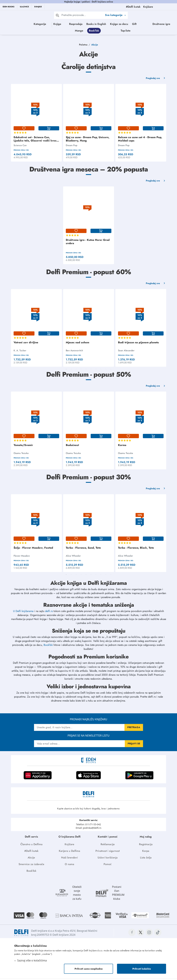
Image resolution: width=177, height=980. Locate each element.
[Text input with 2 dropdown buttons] (82, 15)
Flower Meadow (22, 557)
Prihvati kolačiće (142, 970)
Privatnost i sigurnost (108, 852)
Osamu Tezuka (21, 455)
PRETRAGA (134, 729)
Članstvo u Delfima (31, 846)
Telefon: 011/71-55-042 (88, 826)
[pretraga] (58, 15)
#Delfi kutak (31, 852)
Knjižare (69, 846)
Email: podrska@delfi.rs (88, 829)
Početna (83, 46)
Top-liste (155, 31)
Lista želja (146, 859)
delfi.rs (49, 613)
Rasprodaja (91, 24)
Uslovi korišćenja (108, 859)
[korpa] (49, 130)
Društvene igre (92, 31)
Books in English (111, 24)
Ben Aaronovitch (74, 352)
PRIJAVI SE (134, 745)
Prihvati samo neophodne (89, 970)
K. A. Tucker (20, 352)
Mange (109, 31)
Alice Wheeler (73, 557)
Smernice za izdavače (31, 866)
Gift (149, 24)
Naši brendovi (69, 859)
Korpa (146, 852)
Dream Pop (72, 147)
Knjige (59, 24)
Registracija (146, 846)
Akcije (31, 859)
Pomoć (108, 866)
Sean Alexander (126, 352)
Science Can (20, 147)
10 (111, 166)
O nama (69, 866)
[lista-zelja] (24, 130)
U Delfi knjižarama (23, 613)
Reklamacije (108, 846)
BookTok (123, 31)
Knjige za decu (134, 24)
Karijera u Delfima (69, 852)
